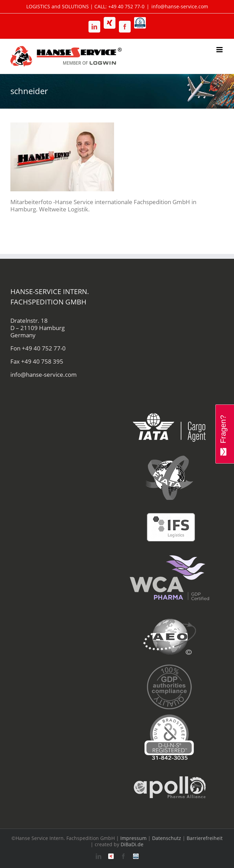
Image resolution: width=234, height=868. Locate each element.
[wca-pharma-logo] (169, 556)
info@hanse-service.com (180, 6)
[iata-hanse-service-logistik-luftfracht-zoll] (169, 406)
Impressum (133, 838)
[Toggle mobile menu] (220, 50)
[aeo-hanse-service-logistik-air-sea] (169, 615)
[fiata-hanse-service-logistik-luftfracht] (169, 456)
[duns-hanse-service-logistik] (169, 716)
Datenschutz (167, 838)
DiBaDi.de (132, 844)
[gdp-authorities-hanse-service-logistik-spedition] (169, 665)
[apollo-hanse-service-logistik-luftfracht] (169, 766)
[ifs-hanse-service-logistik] (169, 506)
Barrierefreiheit (205, 838)
